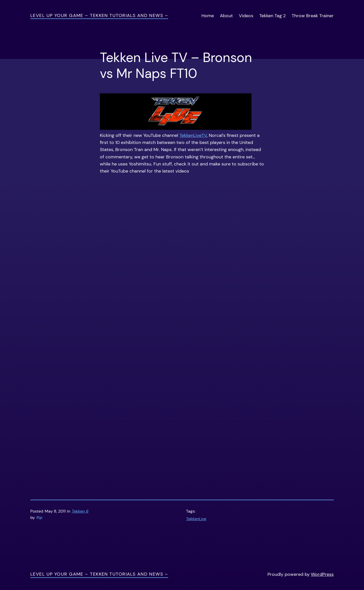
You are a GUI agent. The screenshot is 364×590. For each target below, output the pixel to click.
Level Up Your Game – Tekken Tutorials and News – (99, 15)
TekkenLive (196, 519)
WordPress (322, 574)
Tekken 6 (80, 511)
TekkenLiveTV (193, 135)
